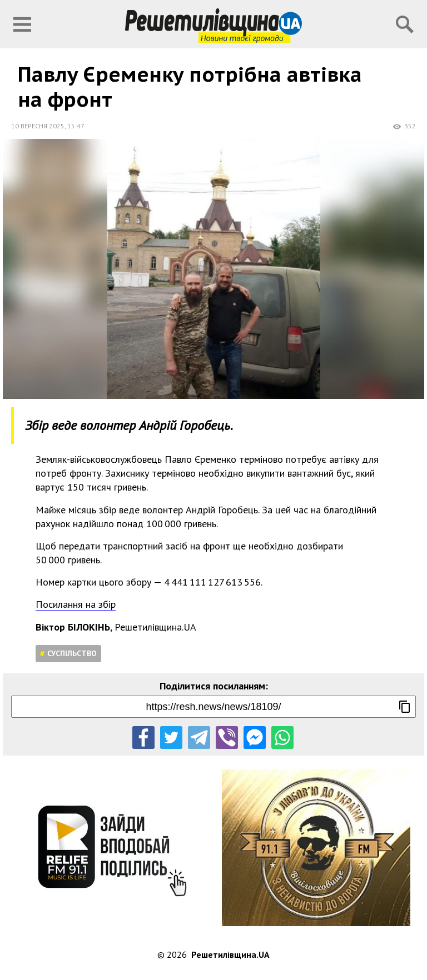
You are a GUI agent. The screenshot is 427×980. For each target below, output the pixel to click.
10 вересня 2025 (38, 126)
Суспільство (72, 653)
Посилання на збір (76, 604)
